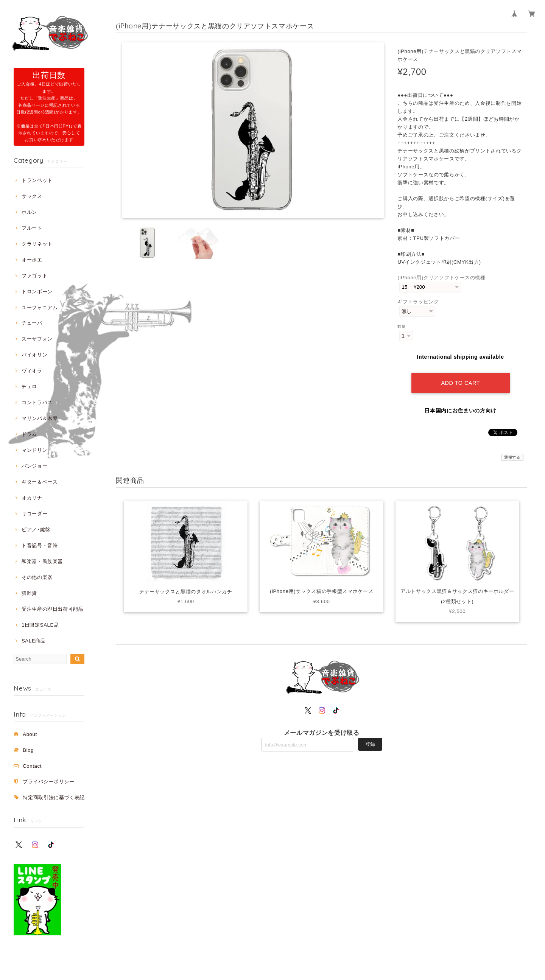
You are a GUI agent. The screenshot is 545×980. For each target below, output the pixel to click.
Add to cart (460, 383)
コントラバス (37, 402)
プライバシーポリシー (49, 782)
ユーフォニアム (40, 307)
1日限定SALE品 (40, 625)
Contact (32, 766)
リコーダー (34, 514)
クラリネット (37, 244)
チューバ (32, 323)
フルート (32, 228)
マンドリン (34, 450)
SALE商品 (33, 641)
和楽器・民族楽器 (42, 561)
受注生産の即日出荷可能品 (53, 609)
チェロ (29, 387)
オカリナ (32, 498)
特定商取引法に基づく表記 (54, 797)
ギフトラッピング (418, 302)
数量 (401, 326)
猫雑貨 (29, 593)
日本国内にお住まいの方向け (460, 411)
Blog (28, 750)
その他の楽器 (37, 577)
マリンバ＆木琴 (40, 418)
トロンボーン (37, 292)
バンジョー (34, 466)
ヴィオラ (32, 371)
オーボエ (32, 260)
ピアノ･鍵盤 (36, 530)
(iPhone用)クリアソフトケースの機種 (441, 278)
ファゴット (34, 276)
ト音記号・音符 (40, 545)
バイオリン (34, 355)
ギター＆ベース (40, 482)
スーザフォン (37, 339)
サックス (32, 196)
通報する (512, 457)
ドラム (29, 434)
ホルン (29, 212)
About (30, 734)
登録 (370, 744)
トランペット (37, 180)
